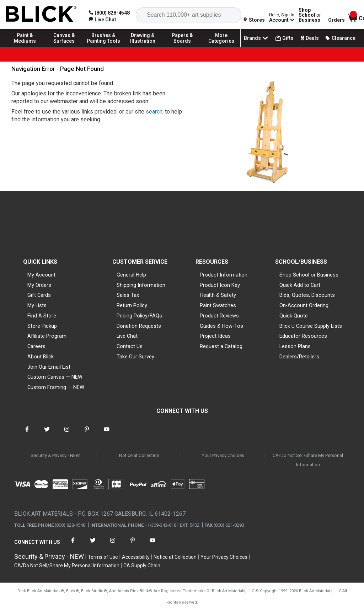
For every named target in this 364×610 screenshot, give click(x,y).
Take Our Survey (135, 357)
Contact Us (130, 346)
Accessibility (136, 557)
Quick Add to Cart (300, 285)
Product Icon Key (220, 285)
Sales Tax (128, 295)
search (154, 112)
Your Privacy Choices (223, 455)
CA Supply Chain (142, 566)
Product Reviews (219, 316)
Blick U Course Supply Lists (311, 326)
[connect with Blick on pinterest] (87, 434)
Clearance (340, 38)
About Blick (41, 357)
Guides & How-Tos (221, 326)
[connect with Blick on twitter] (47, 434)
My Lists (37, 305)
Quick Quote (294, 316)
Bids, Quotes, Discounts (307, 295)
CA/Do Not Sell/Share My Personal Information (308, 460)
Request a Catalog (221, 346)
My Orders (39, 285)
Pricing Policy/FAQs (139, 316)
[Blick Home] (41, 14)
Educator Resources (303, 336)
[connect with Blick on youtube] (107, 434)
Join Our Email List (49, 367)
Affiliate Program (47, 336)
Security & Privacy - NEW (55, 455)
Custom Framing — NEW (56, 387)
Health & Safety (218, 295)
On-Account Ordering (304, 305)
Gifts (284, 38)
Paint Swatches (218, 305)
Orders (336, 20)
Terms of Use (103, 557)
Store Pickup (42, 326)
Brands (257, 38)
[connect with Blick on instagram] (67, 434)
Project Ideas (215, 336)
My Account (41, 275)
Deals (309, 38)
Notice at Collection (139, 455)
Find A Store (42, 316)
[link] (103, 20)
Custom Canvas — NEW (55, 377)
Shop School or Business (309, 275)
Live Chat (127, 336)
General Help (131, 275)
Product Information (224, 275)
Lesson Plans (295, 346)
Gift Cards (39, 295)
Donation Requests (139, 326)
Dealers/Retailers (299, 357)
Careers (36, 346)
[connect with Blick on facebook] (27, 434)
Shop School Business (310, 15)
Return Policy (132, 305)
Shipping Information (141, 285)
